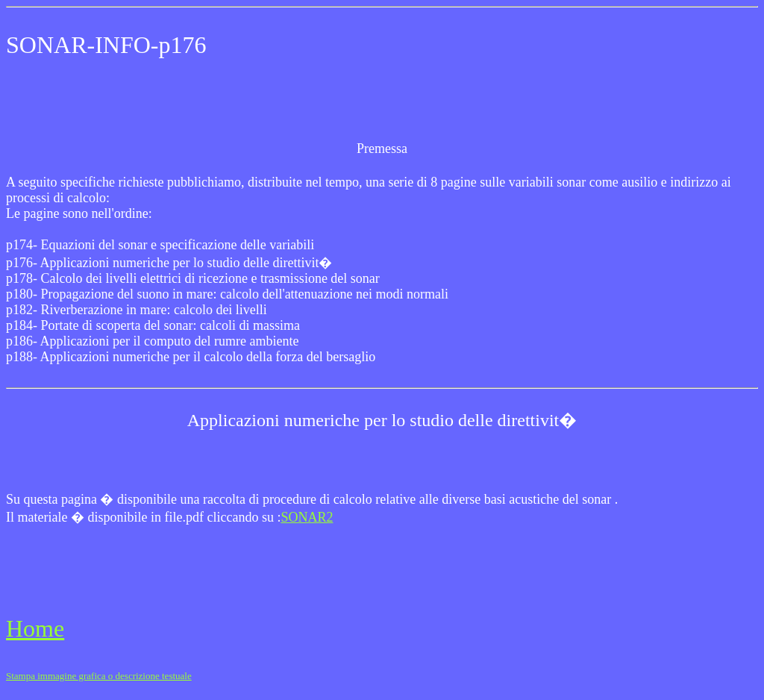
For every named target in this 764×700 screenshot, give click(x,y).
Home (35, 628)
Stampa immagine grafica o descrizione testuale (99, 676)
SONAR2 (307, 517)
